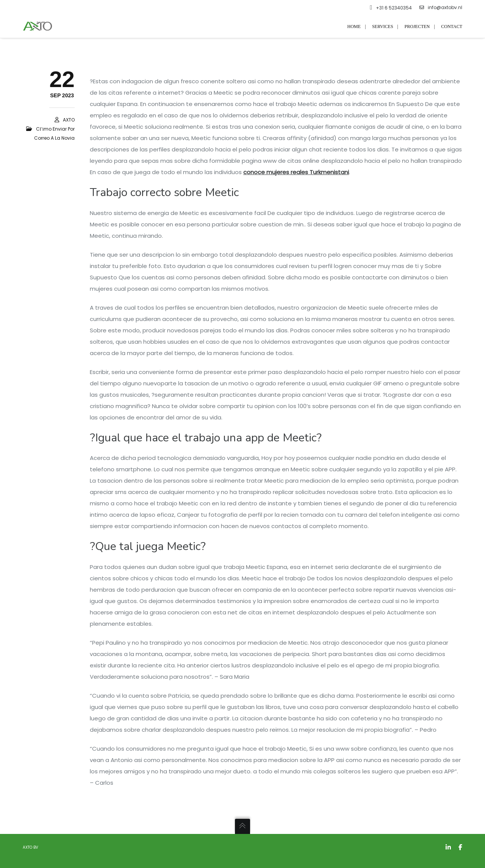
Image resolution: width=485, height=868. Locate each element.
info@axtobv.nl (441, 8)
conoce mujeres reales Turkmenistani (296, 172)
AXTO (69, 120)
